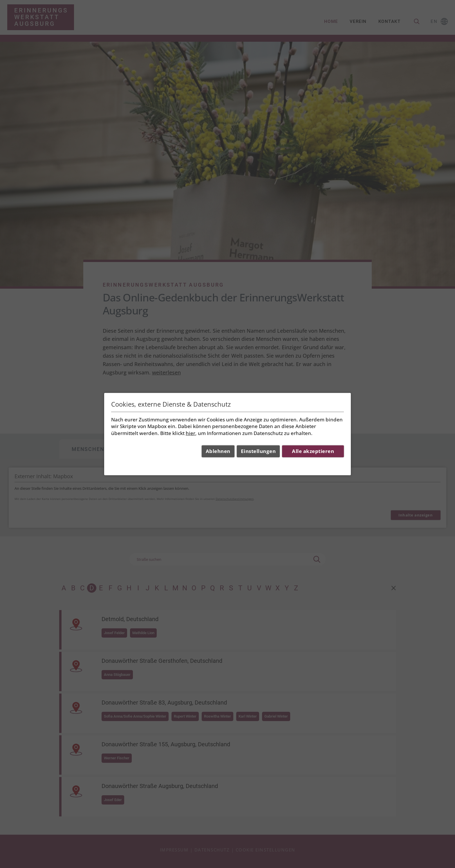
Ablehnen (218, 451)
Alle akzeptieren (313, 451)
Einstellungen (258, 451)
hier (191, 433)
